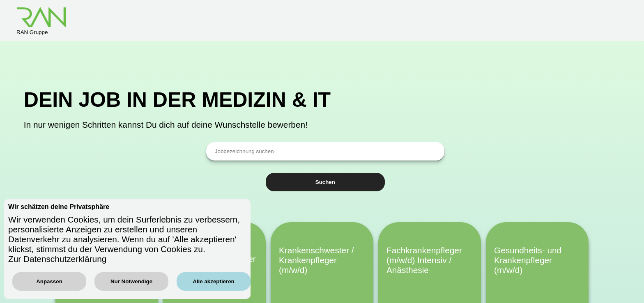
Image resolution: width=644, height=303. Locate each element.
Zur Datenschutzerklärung (57, 259)
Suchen (325, 182)
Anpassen (49, 281)
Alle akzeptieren (213, 281)
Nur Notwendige (131, 281)
